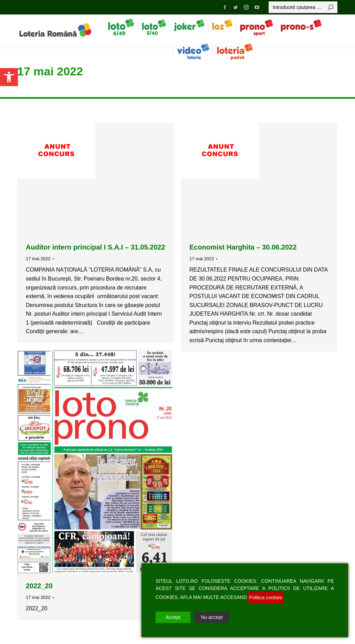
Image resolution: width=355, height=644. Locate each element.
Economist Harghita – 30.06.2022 (243, 247)
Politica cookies (266, 598)
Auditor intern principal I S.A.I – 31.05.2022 (96, 247)
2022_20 (39, 586)
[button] (9, 77)
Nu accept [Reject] (212, 617)
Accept (173, 617)
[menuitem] (121, 27)
